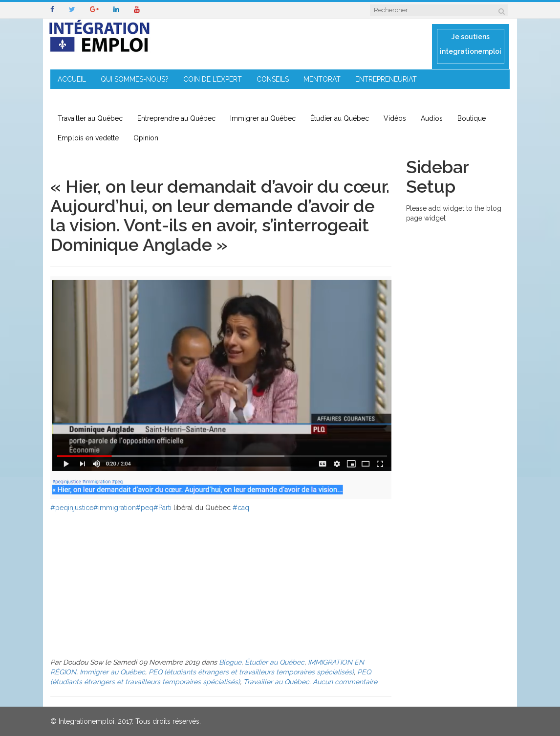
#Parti (162, 508)
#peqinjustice (72, 508)
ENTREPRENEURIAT (386, 79)
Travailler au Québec (90, 118)
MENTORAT (322, 79)
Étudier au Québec (340, 118)
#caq (241, 508)
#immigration (115, 508)
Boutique (472, 118)
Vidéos (395, 118)
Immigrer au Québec (263, 118)
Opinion (146, 138)
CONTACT (171, 99)
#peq (145, 508)
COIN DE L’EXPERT (213, 79)
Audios (432, 118)
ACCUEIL (72, 79)
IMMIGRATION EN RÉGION (99, 99)
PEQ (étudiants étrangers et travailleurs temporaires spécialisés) (251, 672)
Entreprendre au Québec (176, 118)
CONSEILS (273, 79)
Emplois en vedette (88, 138)
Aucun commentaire (345, 682)
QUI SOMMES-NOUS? (135, 79)
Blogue (230, 662)
